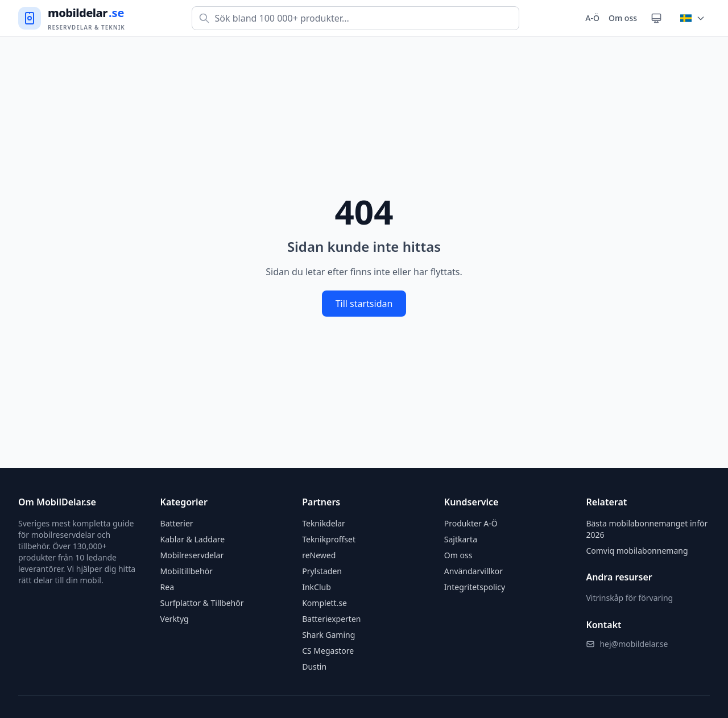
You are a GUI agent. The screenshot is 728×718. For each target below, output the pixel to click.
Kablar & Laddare (193, 539)
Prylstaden (322, 571)
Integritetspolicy (475, 587)
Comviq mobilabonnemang (637, 551)
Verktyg (175, 619)
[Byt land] (693, 18)
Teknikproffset (329, 539)
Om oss (623, 18)
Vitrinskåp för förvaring (629, 598)
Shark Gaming (328, 635)
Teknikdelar (324, 523)
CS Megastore (328, 651)
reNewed (319, 555)
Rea (167, 587)
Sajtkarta (461, 539)
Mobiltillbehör (187, 571)
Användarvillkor (473, 571)
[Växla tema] (656, 18)
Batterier (177, 523)
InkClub (317, 587)
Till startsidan (364, 304)
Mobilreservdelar (192, 555)
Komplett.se (324, 603)
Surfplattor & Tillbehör (202, 603)
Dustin (314, 667)
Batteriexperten (331, 619)
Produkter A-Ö (471, 523)
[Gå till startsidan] (72, 18)
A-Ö (592, 18)
